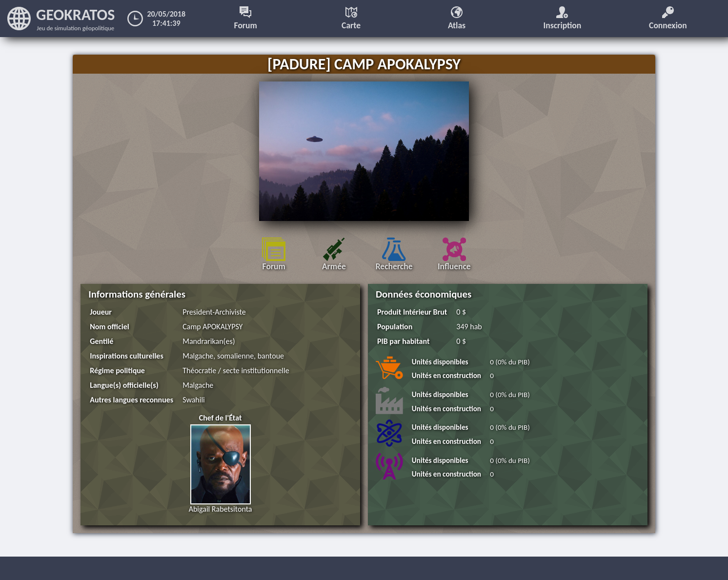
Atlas (457, 19)
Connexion (668, 19)
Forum (246, 19)
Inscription (563, 19)
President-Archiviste (214, 312)
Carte (351, 19)
